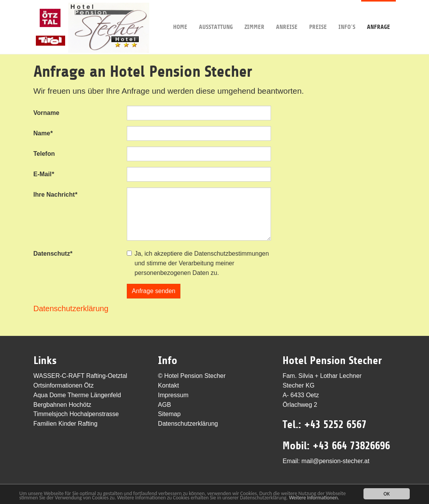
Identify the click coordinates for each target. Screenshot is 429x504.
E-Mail (44, 174)
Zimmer (254, 15)
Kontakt (168, 385)
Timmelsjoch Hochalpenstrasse (76, 414)
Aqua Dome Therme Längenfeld (77, 395)
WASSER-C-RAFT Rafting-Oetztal (81, 376)
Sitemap (169, 414)
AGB (165, 405)
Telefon (44, 154)
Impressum (173, 395)
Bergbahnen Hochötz (62, 405)
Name (43, 133)
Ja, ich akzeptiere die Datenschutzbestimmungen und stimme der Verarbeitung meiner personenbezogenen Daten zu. (202, 263)
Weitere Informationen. (314, 498)
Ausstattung (216, 15)
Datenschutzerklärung (71, 308)
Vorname (46, 113)
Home (180, 15)
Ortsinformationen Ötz (64, 385)
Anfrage (379, 15)
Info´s (347, 15)
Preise (318, 15)
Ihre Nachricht (56, 195)
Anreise (287, 15)
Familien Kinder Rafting (66, 424)
